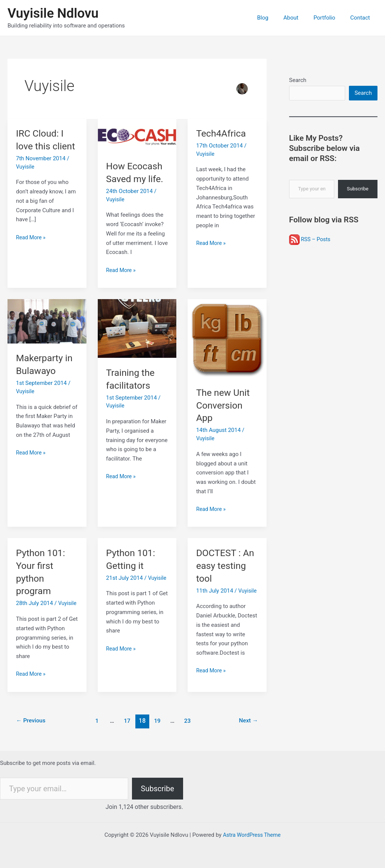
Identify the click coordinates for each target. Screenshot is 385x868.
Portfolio (330, 18)
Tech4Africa (222, 133)
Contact (362, 18)
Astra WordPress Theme (252, 835)
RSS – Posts (311, 240)
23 (189, 721)
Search (298, 80)
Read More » (32, 250)
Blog (276, 18)
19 (158, 721)
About (300, 18)
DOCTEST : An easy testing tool (227, 565)
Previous (32, 721)
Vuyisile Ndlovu (53, 13)
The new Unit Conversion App (224, 405)
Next (248, 721)
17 (127, 721)
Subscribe (358, 190)
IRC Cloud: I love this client (41, 146)
